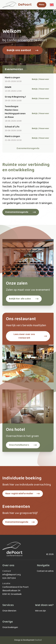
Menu (42, 5)
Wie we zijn (40, 611)
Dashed (38, 640)
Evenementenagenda (28, 148)
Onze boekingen (10, 627)
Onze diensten (9, 611)
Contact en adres (45, 571)
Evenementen (14, 69)
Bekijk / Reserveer (40, 79)
